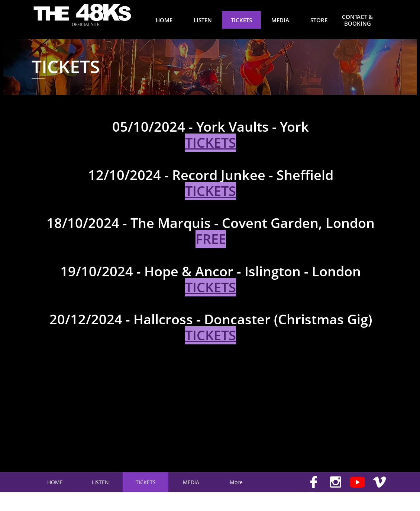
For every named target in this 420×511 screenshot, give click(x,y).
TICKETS (211, 191)
